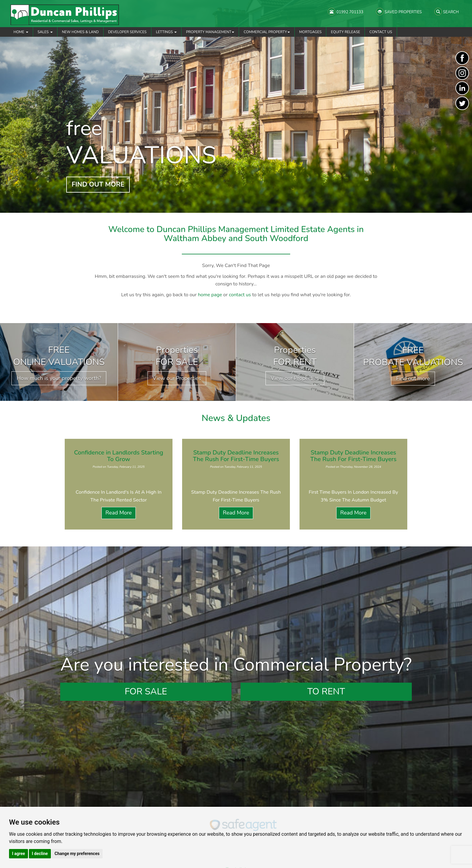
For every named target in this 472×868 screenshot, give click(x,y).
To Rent (326, 692)
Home (21, 32)
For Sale (146, 692)
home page (210, 295)
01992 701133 (346, 12)
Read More (118, 513)
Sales (45, 32)
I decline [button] (40, 854)
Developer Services (127, 32)
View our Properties (177, 378)
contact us (240, 295)
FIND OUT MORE (98, 184)
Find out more (413, 379)
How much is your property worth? (59, 378)
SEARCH (447, 12)
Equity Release (345, 32)
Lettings (166, 32)
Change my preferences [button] (77, 854)
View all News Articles (236, 540)
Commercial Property (267, 32)
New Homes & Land (80, 32)
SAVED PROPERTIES (399, 12)
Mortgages (310, 32)
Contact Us (381, 32)
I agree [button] (19, 854)
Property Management (210, 32)
